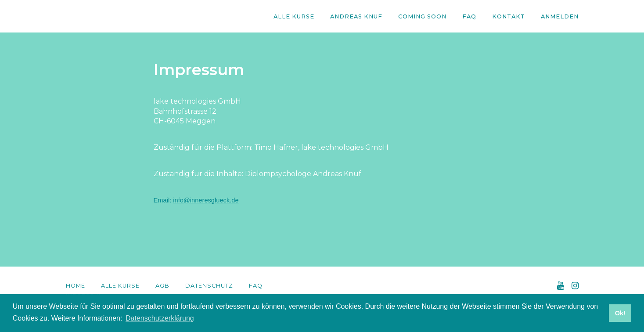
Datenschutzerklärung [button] (160, 318)
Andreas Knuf (356, 16)
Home (76, 286)
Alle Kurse (294, 16)
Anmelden (560, 16)
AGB (162, 286)
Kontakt (509, 16)
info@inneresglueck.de (206, 200)
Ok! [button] (620, 313)
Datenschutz (209, 286)
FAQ (469, 16)
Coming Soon (422, 16)
